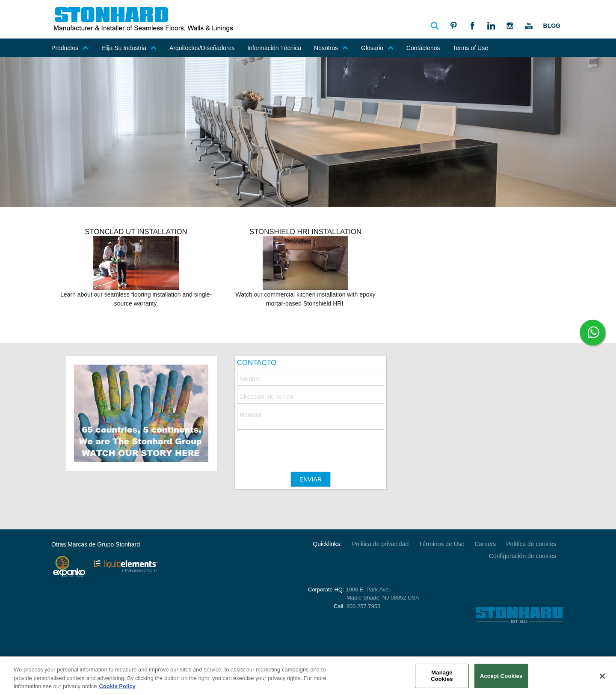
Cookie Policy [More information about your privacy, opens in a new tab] (117, 686)
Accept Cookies (501, 676)
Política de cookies (531, 544)
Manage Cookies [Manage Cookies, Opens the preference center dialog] (442, 676)
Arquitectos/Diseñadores (202, 48)
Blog (552, 26)
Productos (70, 48)
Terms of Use (470, 48)
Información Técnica (274, 48)
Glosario (377, 48)
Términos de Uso (442, 544)
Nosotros (331, 48)
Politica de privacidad (380, 544)
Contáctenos (423, 48)
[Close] (602, 676)
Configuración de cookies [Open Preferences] (523, 556)
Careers (486, 544)
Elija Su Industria (129, 48)
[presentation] (302, 446)
